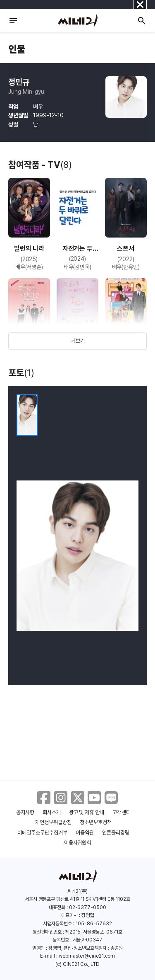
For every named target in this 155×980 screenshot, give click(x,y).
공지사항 (25, 812)
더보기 (78, 341)
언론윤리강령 (116, 833)
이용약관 (85, 833)
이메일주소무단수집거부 (42, 833)
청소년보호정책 (96, 822)
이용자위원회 (78, 843)
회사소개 (52, 812)
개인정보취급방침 (53, 822)
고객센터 (122, 812)
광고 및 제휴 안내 (87, 812)
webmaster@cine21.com (87, 956)
